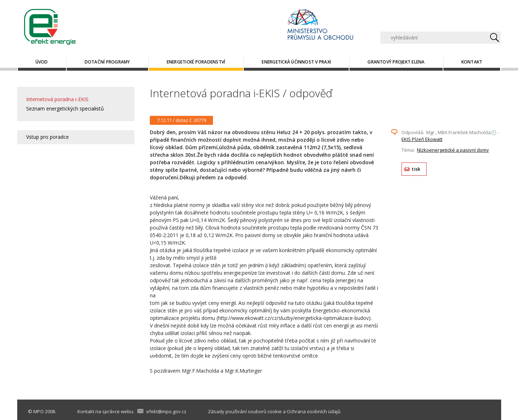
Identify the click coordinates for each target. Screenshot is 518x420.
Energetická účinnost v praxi (296, 62)
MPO (39, 411)
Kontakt (472, 62)
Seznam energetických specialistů (65, 108)
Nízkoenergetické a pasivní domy (453, 150)
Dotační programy (107, 62)
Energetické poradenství (196, 62)
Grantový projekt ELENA (396, 62)
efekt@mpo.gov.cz (166, 411)
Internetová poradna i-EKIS (57, 99)
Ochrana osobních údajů (314, 411)
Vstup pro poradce (47, 137)
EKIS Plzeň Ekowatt (422, 139)
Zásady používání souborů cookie (245, 411)
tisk (416, 169)
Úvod (42, 62)
